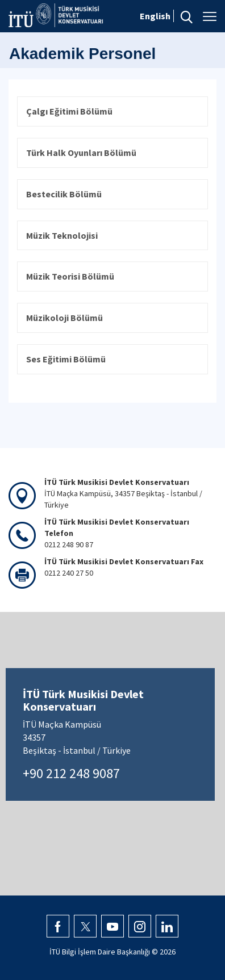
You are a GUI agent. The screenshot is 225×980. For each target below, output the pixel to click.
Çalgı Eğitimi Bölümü (69, 111)
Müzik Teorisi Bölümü (70, 276)
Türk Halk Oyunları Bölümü (81, 153)
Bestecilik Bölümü (64, 194)
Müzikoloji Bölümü (64, 318)
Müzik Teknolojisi (62, 235)
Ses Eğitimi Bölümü (66, 359)
